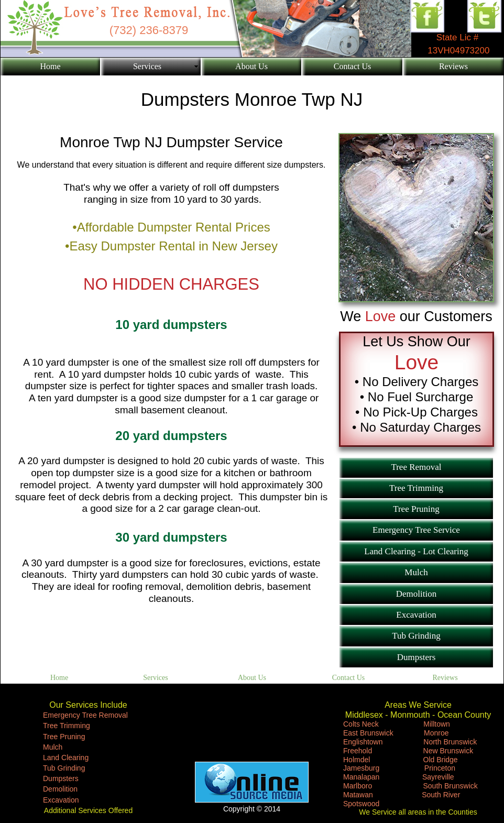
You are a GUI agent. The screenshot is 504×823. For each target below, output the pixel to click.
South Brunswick (451, 786)
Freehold (358, 751)
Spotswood (361, 804)
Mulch (53, 747)
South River (438, 795)
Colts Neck (361, 724)
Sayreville (438, 777)
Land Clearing (66, 758)
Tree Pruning (64, 737)
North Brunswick (450, 742)
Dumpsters (61, 778)
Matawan (358, 795)
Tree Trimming (67, 726)
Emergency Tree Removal (85, 715)
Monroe (436, 733)
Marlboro (358, 786)
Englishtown (363, 742)
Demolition (60, 789)
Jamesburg (361, 768)
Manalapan (361, 777)
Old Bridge (441, 760)
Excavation (61, 800)
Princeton (440, 768)
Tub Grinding (64, 768)
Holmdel (357, 760)
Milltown (437, 724)
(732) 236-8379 (149, 30)
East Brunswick (369, 733)
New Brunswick (448, 751)
